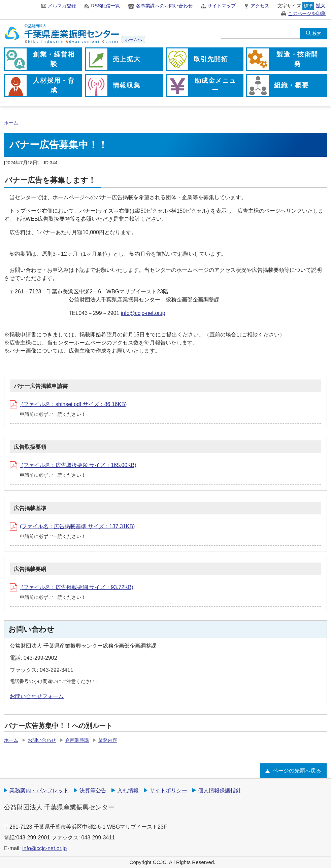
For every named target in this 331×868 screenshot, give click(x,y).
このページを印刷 (307, 13)
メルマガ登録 (62, 6)
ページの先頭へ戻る (297, 771)
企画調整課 (77, 740)
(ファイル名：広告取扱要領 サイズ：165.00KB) (73, 465)
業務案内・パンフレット (39, 790)
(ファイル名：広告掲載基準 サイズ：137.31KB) (72, 526)
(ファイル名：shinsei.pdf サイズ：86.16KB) (68, 404)
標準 (308, 6)
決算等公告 (93, 790)
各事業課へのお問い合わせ (164, 6)
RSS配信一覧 (105, 6)
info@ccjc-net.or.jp (143, 313)
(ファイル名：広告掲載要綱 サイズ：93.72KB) (72, 587)
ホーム (11, 123)
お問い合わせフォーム (37, 696)
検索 (317, 33)
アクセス (260, 6)
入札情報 (128, 790)
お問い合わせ (42, 740)
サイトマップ (222, 6)
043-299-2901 (33, 838)
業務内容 (108, 740)
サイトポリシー (168, 790)
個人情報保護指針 (220, 790)
